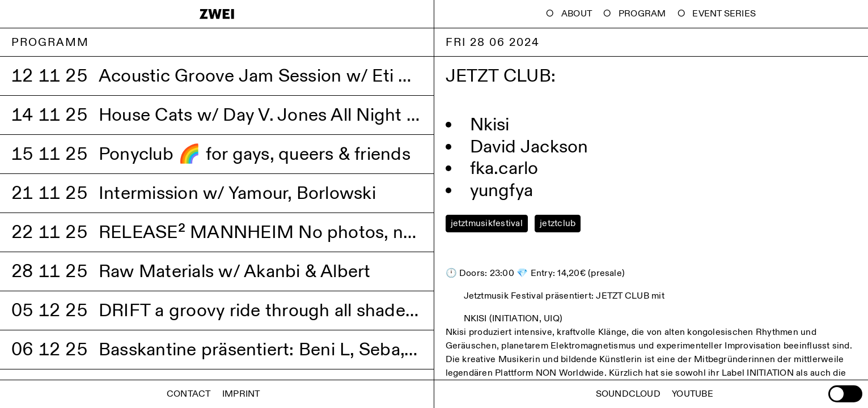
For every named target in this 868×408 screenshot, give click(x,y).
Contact (189, 394)
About (577, 14)
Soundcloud (628, 394)
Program (642, 14)
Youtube (693, 394)
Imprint (241, 394)
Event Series (724, 14)
